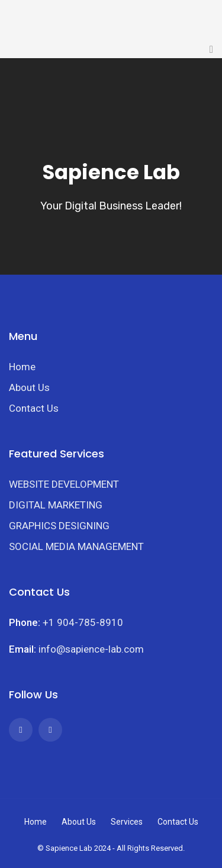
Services (127, 822)
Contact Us (34, 408)
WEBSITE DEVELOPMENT (64, 484)
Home (22, 367)
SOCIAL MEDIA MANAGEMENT (76, 546)
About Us (29, 387)
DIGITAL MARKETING (56, 505)
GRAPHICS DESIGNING (59, 526)
